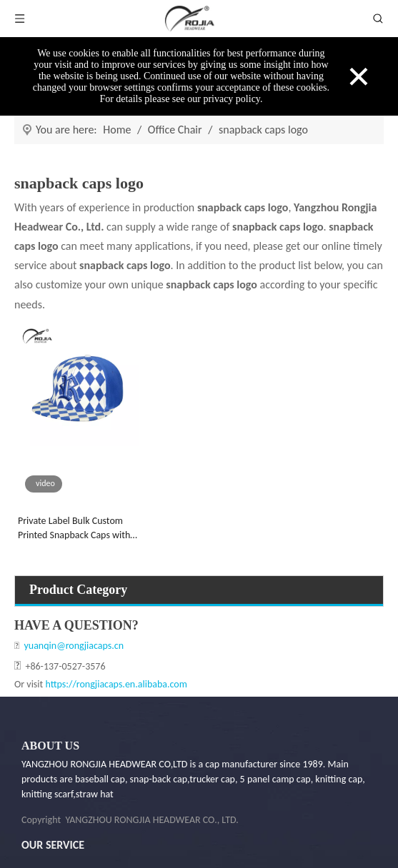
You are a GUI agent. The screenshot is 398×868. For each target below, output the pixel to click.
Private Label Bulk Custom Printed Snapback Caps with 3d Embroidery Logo (74, 529)
